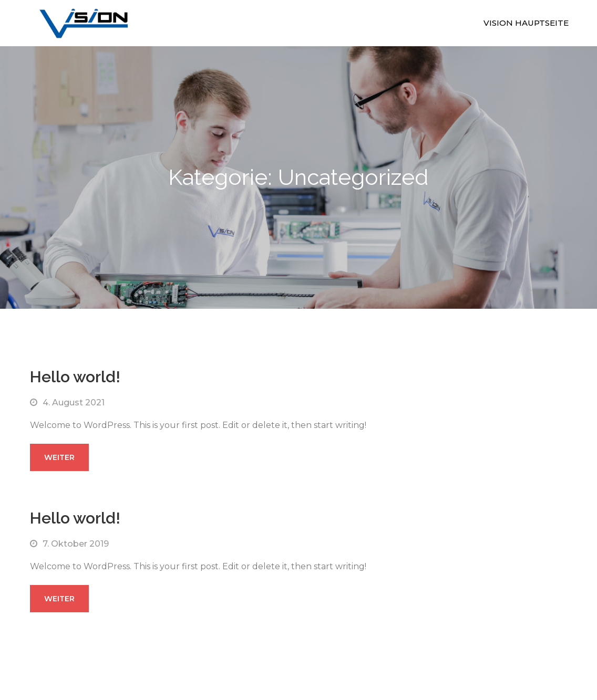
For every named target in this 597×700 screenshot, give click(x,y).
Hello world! (75, 377)
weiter (59, 457)
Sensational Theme (409, 645)
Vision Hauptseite (526, 23)
